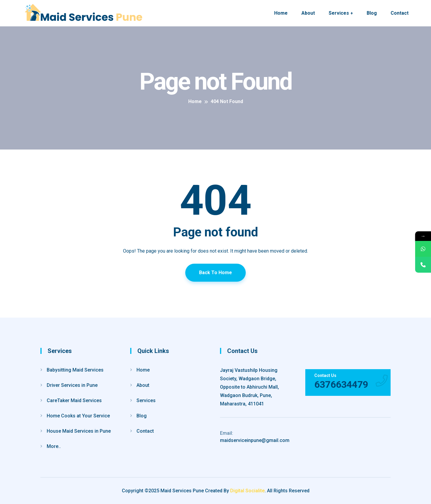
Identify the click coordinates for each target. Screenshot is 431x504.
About (308, 13)
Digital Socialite (247, 491)
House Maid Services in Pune (79, 431)
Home (281, 13)
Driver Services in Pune (72, 385)
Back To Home (215, 273)
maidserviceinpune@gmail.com (255, 437)
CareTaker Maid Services (74, 400)
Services (339, 13)
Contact (400, 13)
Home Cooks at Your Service (78, 416)
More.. (54, 446)
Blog (372, 13)
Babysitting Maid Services (75, 370)
